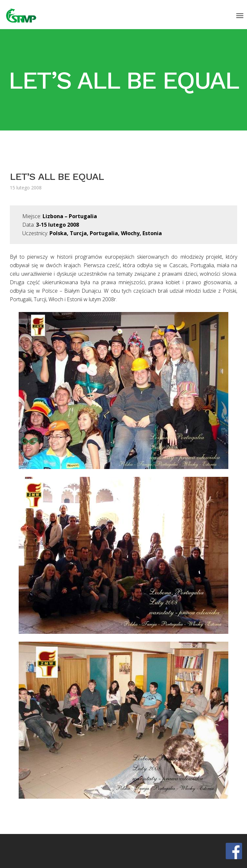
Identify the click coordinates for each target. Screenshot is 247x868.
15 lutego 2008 (26, 188)
